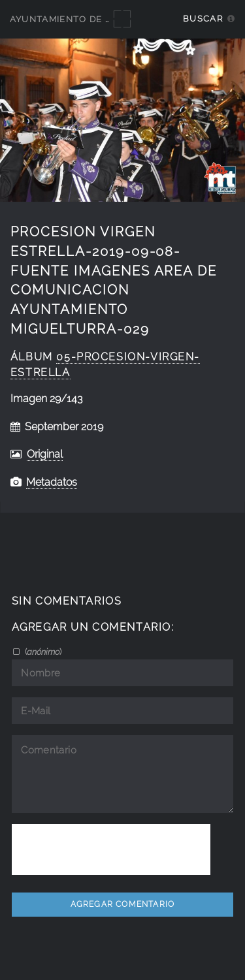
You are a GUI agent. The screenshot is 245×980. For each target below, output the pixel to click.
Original (45, 454)
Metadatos (52, 482)
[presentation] (111, 849)
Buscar (203, 19)
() (42, 652)
